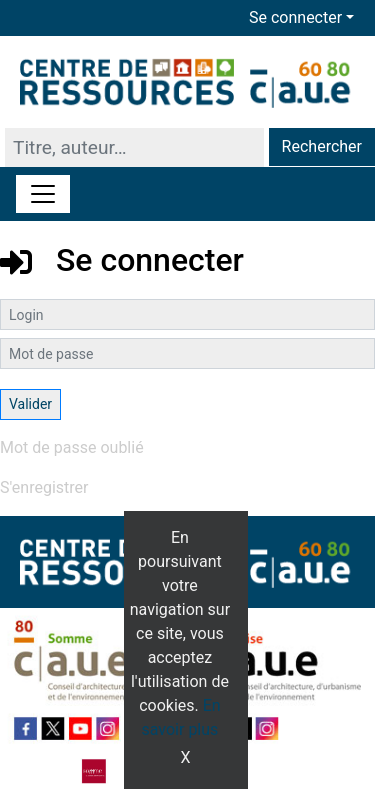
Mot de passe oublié (72, 447)
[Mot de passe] (187, 353)
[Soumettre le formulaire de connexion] (30, 404)
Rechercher (322, 146)
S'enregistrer (44, 487)
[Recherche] (134, 147)
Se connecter (295, 17)
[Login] (187, 314)
